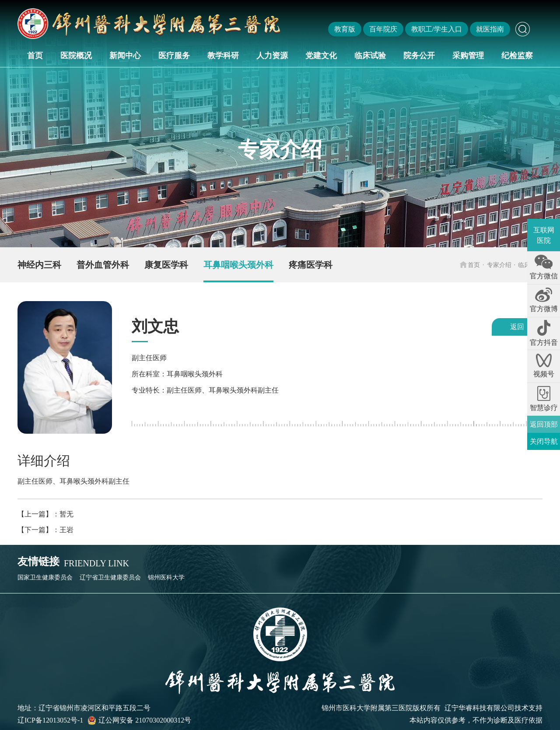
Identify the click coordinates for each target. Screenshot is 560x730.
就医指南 (490, 29)
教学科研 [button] (223, 56)
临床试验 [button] (370, 56)
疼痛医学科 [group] (311, 265)
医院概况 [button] (76, 56)
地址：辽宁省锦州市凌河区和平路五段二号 (84, 708)
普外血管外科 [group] (103, 265)
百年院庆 (383, 29)
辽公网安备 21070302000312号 (139, 720)
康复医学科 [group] (166, 265)
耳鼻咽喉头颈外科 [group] (238, 265)
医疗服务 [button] (174, 56)
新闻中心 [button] (125, 56)
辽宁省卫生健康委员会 (110, 577)
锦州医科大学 (166, 577)
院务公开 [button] (419, 56)
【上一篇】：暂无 (45, 514)
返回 (517, 327)
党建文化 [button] (321, 56)
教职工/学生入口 (437, 29)
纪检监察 (517, 56)
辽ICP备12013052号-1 (50, 720)
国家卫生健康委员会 (45, 577)
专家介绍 (499, 265)
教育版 (345, 29)
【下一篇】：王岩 (45, 530)
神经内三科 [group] (39, 265)
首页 (35, 56)
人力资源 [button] (272, 56)
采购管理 (468, 56)
